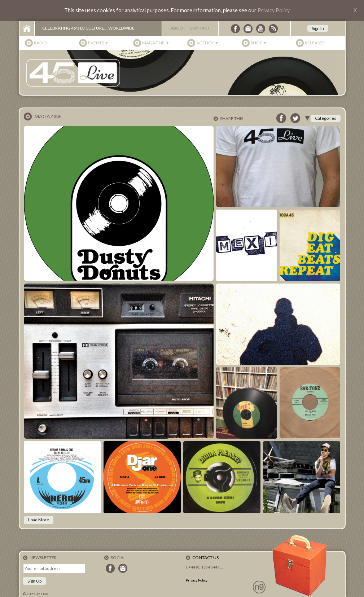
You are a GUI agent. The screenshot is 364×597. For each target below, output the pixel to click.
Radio (40, 43)
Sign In (318, 28)
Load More (39, 520)
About (178, 28)
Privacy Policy (274, 10)
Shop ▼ (259, 43)
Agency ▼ (207, 43)
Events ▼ (98, 43)
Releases (315, 43)
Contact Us (205, 558)
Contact (200, 28)
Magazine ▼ (156, 43)
